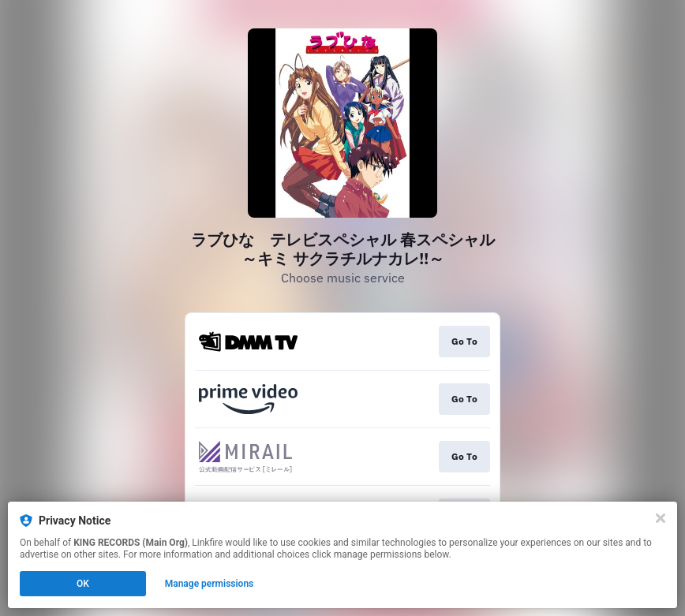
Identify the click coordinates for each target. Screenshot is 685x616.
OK (83, 584)
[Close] (661, 518)
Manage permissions (210, 584)
